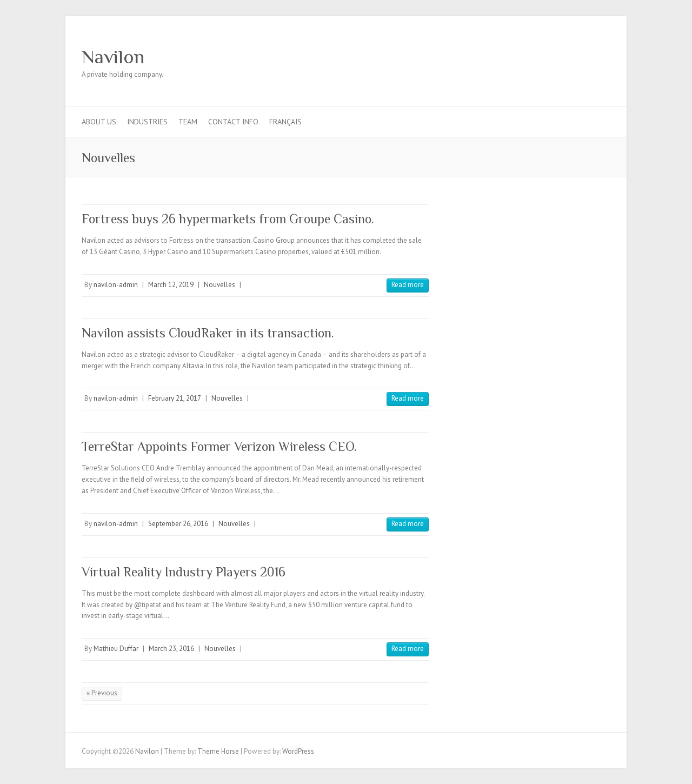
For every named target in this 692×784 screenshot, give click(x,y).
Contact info (233, 122)
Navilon (113, 57)
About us (99, 122)
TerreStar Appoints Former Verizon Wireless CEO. (219, 446)
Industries (147, 122)
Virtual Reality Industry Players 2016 (184, 572)
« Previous (102, 693)
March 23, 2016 (171, 649)
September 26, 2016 (178, 524)
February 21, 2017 (175, 398)
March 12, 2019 (171, 285)
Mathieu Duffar (116, 649)
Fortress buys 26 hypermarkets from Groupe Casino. (228, 219)
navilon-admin (116, 285)
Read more (408, 285)
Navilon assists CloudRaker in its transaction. (208, 333)
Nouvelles (219, 285)
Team (188, 122)
